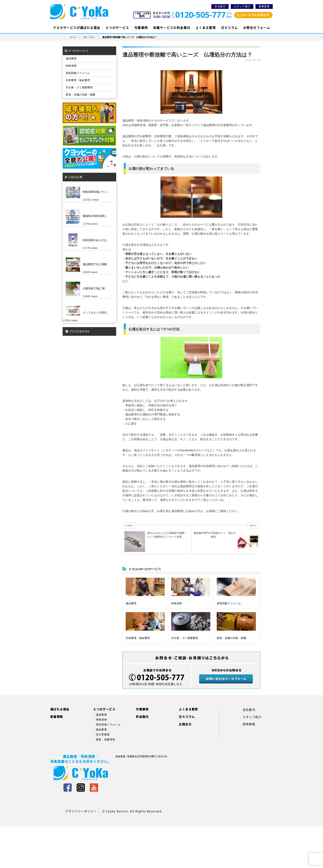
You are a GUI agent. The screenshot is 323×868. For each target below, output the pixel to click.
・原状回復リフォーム (107, 725)
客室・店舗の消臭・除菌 (231, 638)
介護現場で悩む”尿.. (95, 288)
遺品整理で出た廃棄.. (95, 264)
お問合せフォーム (257, 28)
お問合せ (185, 724)
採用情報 (249, 724)
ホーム (76, 37)
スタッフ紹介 (242, 6)
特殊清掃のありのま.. (95, 240)
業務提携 (264, 6)
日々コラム (229, 28)
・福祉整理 (100, 730)
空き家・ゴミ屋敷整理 (185, 638)
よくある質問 (206, 28)
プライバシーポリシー (81, 811)
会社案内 (220, 6)
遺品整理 (131, 603)
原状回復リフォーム (229, 603)
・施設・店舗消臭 (104, 739)
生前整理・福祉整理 (138, 638)
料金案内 (142, 717)
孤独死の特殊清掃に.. (95, 216)
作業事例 (141, 28)
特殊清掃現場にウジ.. (95, 192)
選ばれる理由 (60, 709)
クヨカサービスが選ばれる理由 (77, 28)
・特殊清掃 (100, 720)
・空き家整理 (101, 734)
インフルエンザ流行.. (95, 313)
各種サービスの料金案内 (172, 28)
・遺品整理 (100, 715)
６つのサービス (117, 28)
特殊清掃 (177, 603)
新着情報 (57, 717)
